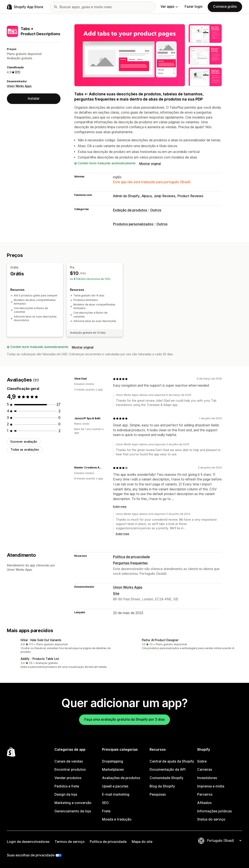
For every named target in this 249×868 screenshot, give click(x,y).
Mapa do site (142, 842)
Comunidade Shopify (166, 778)
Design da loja (66, 794)
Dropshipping (113, 761)
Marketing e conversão (73, 803)
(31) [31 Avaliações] (18, 72)
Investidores (207, 778)
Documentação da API (168, 770)
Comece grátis (225, 7)
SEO (105, 803)
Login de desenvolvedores (28, 842)
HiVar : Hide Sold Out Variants (41, 640)
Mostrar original (150, 164)
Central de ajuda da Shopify (172, 761)
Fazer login (194, 7)
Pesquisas (158, 794)
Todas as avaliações (25, 450)
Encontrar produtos (70, 770)
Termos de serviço (70, 842)
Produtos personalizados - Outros (140, 224)
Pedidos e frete (67, 786)
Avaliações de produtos (121, 778)
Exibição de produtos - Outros (137, 210)
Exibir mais (120, 507)
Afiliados (204, 803)
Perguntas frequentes (130, 563)
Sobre (202, 761)
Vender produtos (68, 778)
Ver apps (169, 7)
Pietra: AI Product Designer (160, 640)
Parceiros (205, 794)
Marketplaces (113, 770)
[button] (64, 646)
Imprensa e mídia (211, 786)
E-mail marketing (116, 794)
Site (116, 594)
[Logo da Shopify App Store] (25, 7)
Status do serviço (211, 819)
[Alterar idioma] (224, 841)
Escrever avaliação (24, 442)
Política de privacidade (131, 557)
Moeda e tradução (117, 819)
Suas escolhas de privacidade (31, 855)
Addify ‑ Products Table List (40, 659)
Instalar (34, 98)
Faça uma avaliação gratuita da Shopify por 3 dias (124, 719)
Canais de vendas (69, 761)
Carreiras (205, 770)
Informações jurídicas (214, 811)
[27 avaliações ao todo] (59, 404)
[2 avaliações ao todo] (60, 411)
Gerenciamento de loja (73, 811)
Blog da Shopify (162, 786)
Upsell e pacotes (115, 786)
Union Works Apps (19, 86)
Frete (106, 811)
